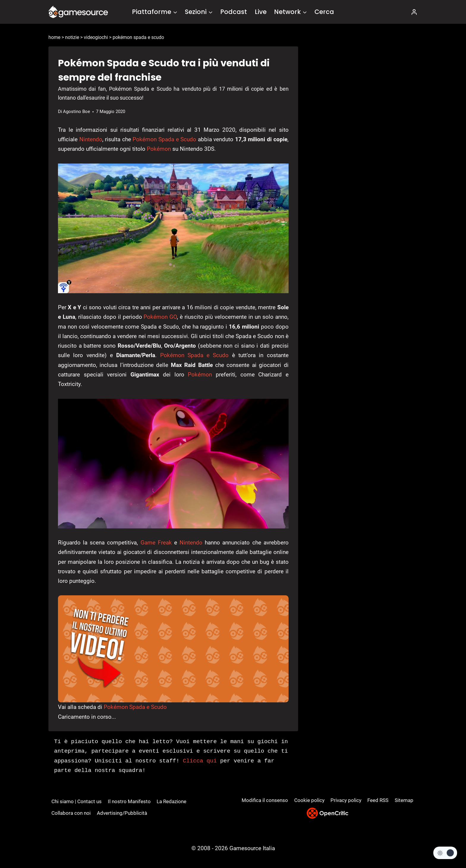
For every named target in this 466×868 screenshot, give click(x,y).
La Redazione (171, 801)
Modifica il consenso (265, 800)
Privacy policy (346, 800)
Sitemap (404, 800)
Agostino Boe (77, 112)
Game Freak (156, 543)
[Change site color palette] (445, 853)
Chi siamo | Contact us (77, 801)
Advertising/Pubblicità (122, 813)
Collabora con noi (71, 813)
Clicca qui (200, 761)
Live (261, 12)
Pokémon (159, 149)
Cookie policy (309, 800)
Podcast (234, 12)
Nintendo (91, 139)
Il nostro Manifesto (129, 801)
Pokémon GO (160, 317)
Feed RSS (378, 800)
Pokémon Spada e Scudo (164, 139)
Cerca (324, 12)
